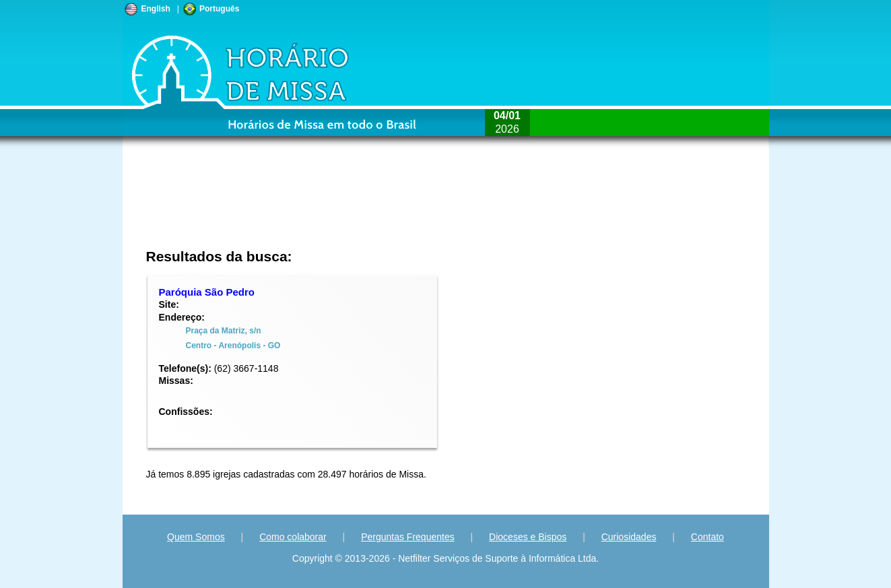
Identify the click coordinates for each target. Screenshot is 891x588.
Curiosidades (629, 537)
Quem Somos (196, 537)
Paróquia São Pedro (207, 292)
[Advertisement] (356, 205)
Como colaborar (293, 537)
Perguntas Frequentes (408, 537)
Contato (707, 537)
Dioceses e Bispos (528, 537)
